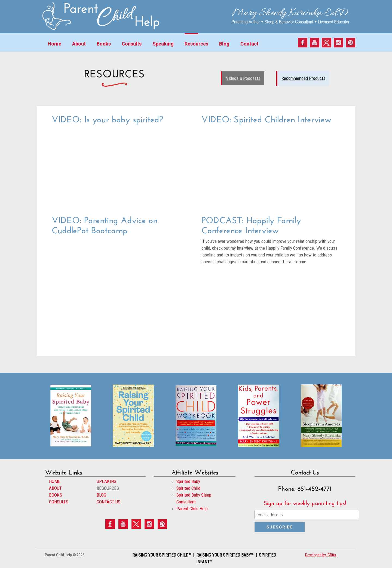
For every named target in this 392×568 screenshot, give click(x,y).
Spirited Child (188, 488)
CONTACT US (108, 502)
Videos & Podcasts (243, 78)
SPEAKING (106, 481)
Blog (224, 44)
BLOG (101, 495)
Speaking (163, 44)
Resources (196, 44)
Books (104, 44)
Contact (249, 44)
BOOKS (56, 495)
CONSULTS (59, 502)
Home (54, 44)
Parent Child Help (192, 509)
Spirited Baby (188, 481)
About (79, 44)
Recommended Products (303, 78)
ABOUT (55, 488)
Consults (132, 44)
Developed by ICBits (321, 555)
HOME (55, 481)
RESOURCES (108, 488)
